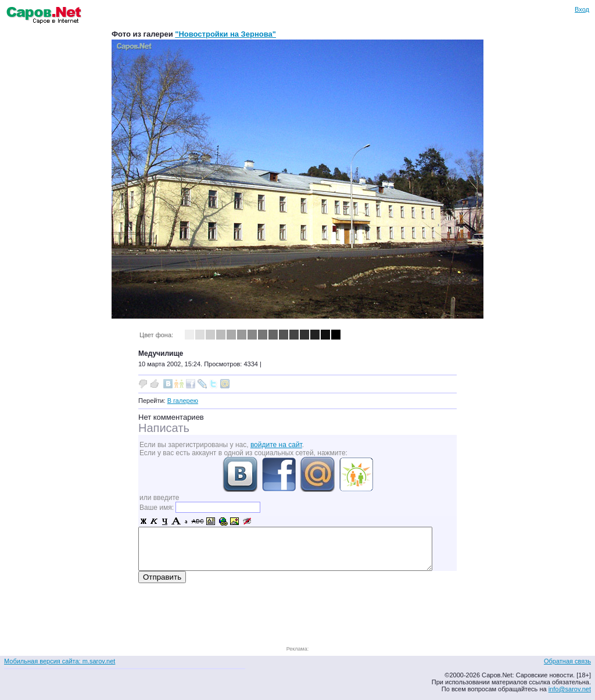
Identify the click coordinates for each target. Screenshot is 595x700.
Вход (582, 9)
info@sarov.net (570, 689)
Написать (164, 428)
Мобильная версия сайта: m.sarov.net (60, 661)
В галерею (183, 401)
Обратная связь (567, 661)
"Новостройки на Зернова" (225, 34)
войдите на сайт (276, 445)
